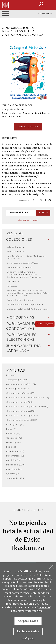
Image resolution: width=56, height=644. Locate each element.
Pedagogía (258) (15, 465)
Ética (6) (11, 375)
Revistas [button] (28, 233)
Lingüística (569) (15, 451)
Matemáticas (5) (15, 456)
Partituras (12, 286)
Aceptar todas (28, 621)
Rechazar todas (28, 631)
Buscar (43, 213)
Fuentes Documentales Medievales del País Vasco (26, 257)
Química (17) (13, 474)
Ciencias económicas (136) (21, 411)
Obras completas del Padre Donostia (27, 309)
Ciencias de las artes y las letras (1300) (27, 406)
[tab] (28, 233)
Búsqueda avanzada (28, 220)
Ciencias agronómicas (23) (21, 393)
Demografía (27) (15, 424)
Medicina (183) (14, 460)
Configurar (28, 638)
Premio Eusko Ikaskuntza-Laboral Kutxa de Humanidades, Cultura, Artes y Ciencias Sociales (28, 293)
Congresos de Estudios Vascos (23, 263)
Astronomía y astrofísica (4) (21, 384)
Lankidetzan (13, 281)
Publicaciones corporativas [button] (28, 326)
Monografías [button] (28, 317)
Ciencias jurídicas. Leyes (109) (22, 415)
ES (43, 14)
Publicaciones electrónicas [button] (28, 337)
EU (39, 14)
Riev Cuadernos (15, 251)
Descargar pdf (28, 127)
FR (47, 14)
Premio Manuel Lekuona (20, 300)
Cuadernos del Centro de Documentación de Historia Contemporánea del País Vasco (24, 274)
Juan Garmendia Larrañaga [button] (28, 348)
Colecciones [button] (28, 240)
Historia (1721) (14, 442)
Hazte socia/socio (45, 324)
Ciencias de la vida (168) (19, 402)
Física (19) (11, 429)
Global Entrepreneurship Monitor (25, 304)
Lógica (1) (11, 447)
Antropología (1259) (17, 380)
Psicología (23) (14, 469)
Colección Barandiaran (20, 267)
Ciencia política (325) (18, 389)
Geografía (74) (14, 438)
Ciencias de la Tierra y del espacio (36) (28, 398)
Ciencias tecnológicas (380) (22, 420)
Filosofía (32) (13, 433)
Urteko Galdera (15, 247)
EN (51, 14)
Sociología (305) (15, 478)
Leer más (44, 607)
